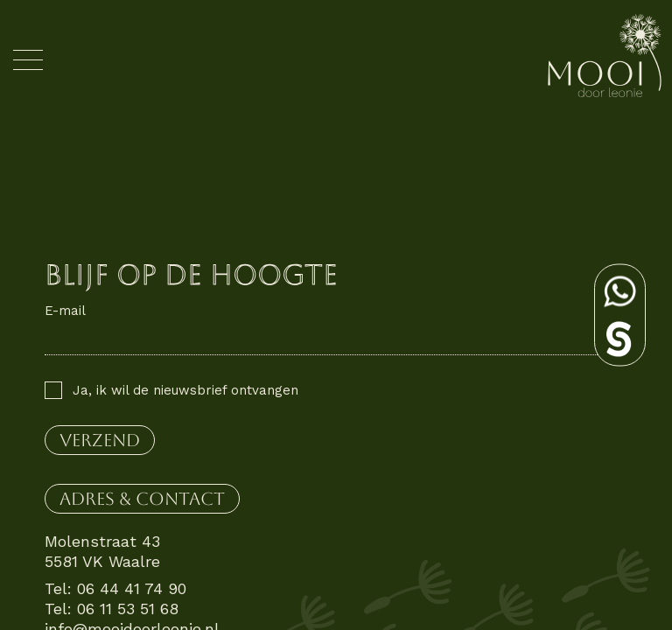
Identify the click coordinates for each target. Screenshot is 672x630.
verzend (100, 440)
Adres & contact (142, 499)
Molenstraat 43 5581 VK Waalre (102, 551)
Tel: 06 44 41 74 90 (115, 588)
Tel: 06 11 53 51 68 (112, 609)
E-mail (65, 311)
